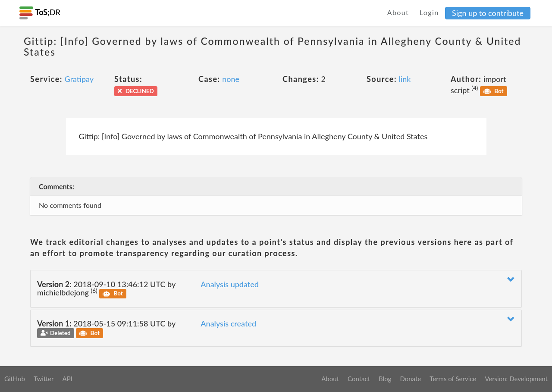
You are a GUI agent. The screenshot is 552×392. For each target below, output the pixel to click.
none (231, 79)
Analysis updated (230, 284)
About (398, 12)
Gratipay (79, 79)
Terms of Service (453, 379)
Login (429, 12)
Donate (410, 379)
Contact (359, 379)
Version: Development (516, 379)
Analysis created (228, 323)
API (67, 379)
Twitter (44, 379)
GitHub (15, 379)
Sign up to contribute (488, 13)
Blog (385, 379)
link (405, 79)
